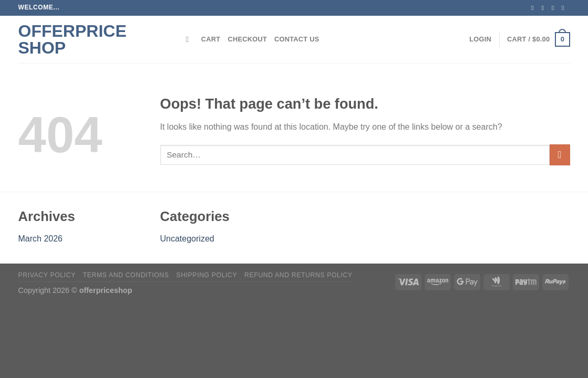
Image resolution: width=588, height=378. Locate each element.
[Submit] (560, 155)
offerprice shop (73, 39)
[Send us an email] (565, 8)
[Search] (190, 39)
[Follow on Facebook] (534, 8)
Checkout (247, 39)
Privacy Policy (47, 275)
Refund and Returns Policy (298, 275)
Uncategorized (187, 239)
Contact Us (297, 39)
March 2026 (41, 239)
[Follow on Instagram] (545, 8)
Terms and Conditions (126, 275)
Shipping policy (207, 275)
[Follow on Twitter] (555, 8)
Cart (211, 39)
